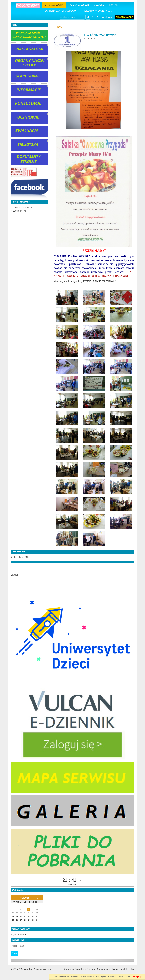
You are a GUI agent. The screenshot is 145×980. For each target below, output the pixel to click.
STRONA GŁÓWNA (54, 5)
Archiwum (108, 17)
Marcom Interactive (125, 969)
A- (93, 17)
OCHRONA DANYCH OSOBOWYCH (62, 11)
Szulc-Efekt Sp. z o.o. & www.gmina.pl (94, 969)
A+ (98, 17)
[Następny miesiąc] (37, 898)
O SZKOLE (99, 5)
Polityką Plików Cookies (120, 977)
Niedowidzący (124, 17)
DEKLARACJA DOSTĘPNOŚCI (98, 11)
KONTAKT (114, 5)
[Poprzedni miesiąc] (12, 898)
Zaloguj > (15, 575)
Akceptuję (137, 977)
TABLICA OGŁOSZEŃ (79, 5)
